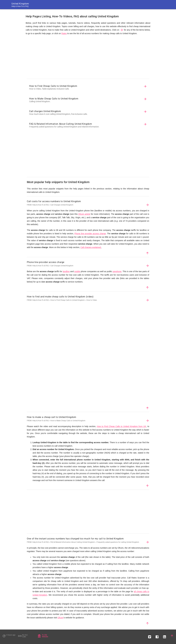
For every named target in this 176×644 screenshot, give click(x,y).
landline (66, 271)
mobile (77, 271)
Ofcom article (84, 214)
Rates (64, 33)
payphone (117, 271)
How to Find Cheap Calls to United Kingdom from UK (122, 426)
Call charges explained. (91, 247)
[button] (150, 636)
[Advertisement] (88, 58)
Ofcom (61, 618)
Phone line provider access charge (90, 234)
